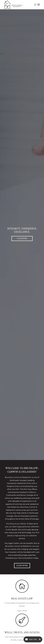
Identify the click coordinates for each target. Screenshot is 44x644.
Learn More (22, 566)
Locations (22, 239)
